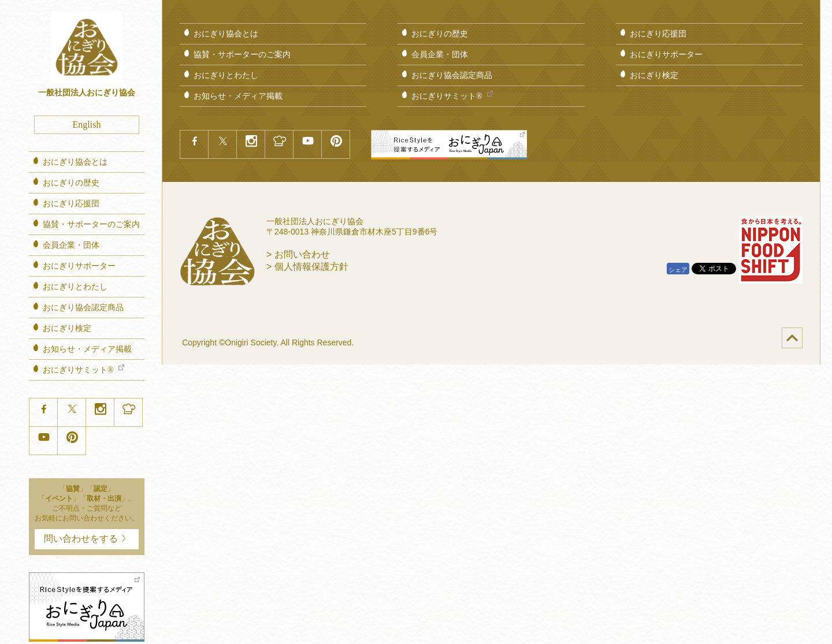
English (87, 124)
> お (298, 254)
